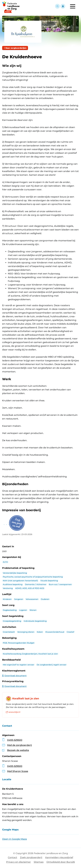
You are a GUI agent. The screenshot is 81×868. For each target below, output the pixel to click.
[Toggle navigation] (73, 6)
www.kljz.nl (13, 712)
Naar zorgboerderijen (15, 48)
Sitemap (39, 862)
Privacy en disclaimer (18, 862)
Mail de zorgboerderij (19, 745)
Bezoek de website (18, 750)
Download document (14, 676)
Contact (12, 857)
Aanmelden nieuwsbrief (59, 857)
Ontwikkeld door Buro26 (61, 862)
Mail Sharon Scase (15, 771)
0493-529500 (15, 740)
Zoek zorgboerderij (31, 857)
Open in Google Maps (14, 839)
